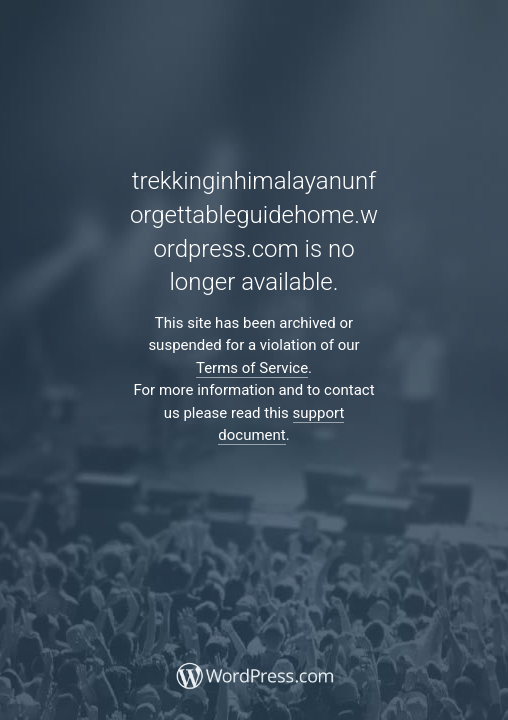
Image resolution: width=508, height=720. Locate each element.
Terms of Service (252, 368)
